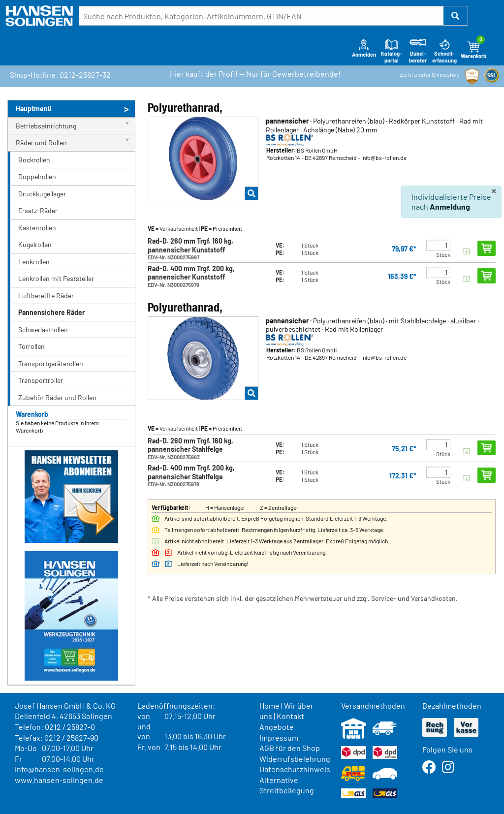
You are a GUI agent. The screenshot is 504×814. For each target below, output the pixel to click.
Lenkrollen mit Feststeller (56, 278)
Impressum (279, 737)
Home (269, 705)
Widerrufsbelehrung (295, 759)
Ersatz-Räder (38, 210)
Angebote (277, 727)
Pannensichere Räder (51, 312)
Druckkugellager (42, 194)
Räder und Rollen (41, 142)
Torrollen (31, 346)
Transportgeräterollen (51, 363)
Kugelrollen (35, 244)
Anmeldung (450, 206)
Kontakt (290, 716)
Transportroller (41, 380)
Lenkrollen (34, 262)
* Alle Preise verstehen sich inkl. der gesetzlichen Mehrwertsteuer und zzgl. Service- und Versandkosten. (303, 598)
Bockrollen (34, 160)
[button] (456, 16)
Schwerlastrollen (43, 329)
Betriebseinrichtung (46, 126)
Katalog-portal (392, 51)
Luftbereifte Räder (46, 296)
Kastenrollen (37, 228)
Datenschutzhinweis (295, 769)
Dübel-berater (418, 51)
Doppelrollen (37, 176)
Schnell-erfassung (444, 51)
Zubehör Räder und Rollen (57, 397)
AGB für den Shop (290, 748)
